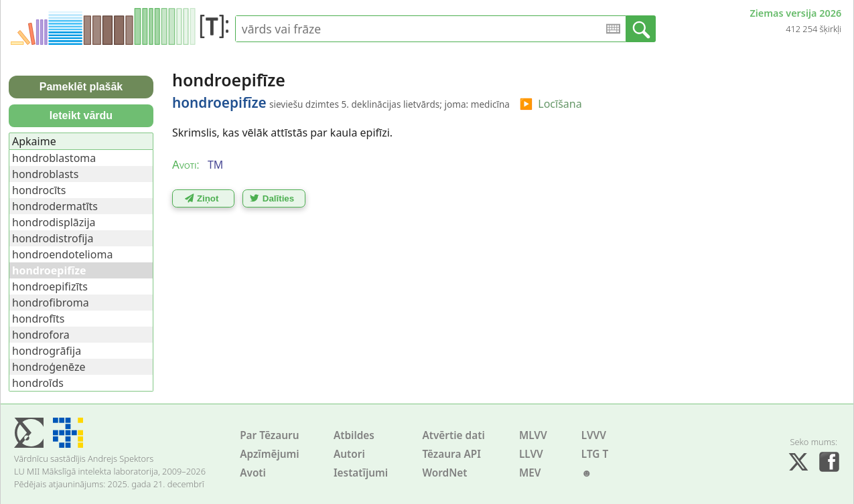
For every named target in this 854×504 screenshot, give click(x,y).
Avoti (253, 473)
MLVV (533, 435)
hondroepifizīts (50, 286)
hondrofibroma (51, 303)
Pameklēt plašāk (81, 87)
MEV (530, 473)
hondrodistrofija (53, 238)
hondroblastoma (54, 158)
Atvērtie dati (453, 435)
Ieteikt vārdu (81, 115)
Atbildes (354, 435)
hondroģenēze (49, 367)
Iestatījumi (361, 473)
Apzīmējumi (270, 454)
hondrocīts (39, 190)
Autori (349, 454)
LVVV (594, 435)
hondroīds (38, 383)
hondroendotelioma (62, 254)
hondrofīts (38, 319)
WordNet (444, 473)
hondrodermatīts (55, 206)
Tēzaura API (451, 454)
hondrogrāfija (47, 351)
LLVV (531, 454)
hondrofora (41, 335)
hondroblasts (45, 174)
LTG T (595, 454)
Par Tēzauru (269, 435)
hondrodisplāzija (54, 222)
